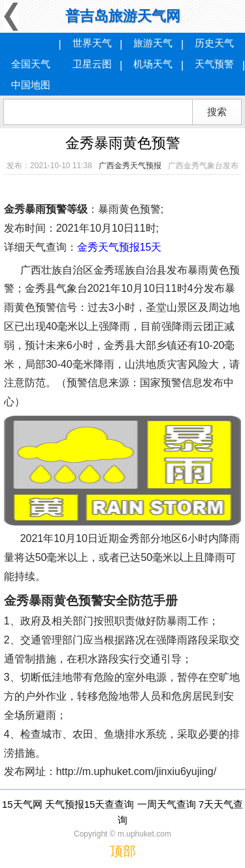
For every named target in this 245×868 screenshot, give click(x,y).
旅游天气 (153, 43)
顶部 (123, 851)
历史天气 (214, 43)
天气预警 (214, 64)
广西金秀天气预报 (130, 166)
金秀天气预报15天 (120, 247)
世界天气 (92, 43)
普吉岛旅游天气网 (123, 16)
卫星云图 (92, 64)
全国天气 (31, 64)
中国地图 (31, 85)
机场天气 (153, 64)
